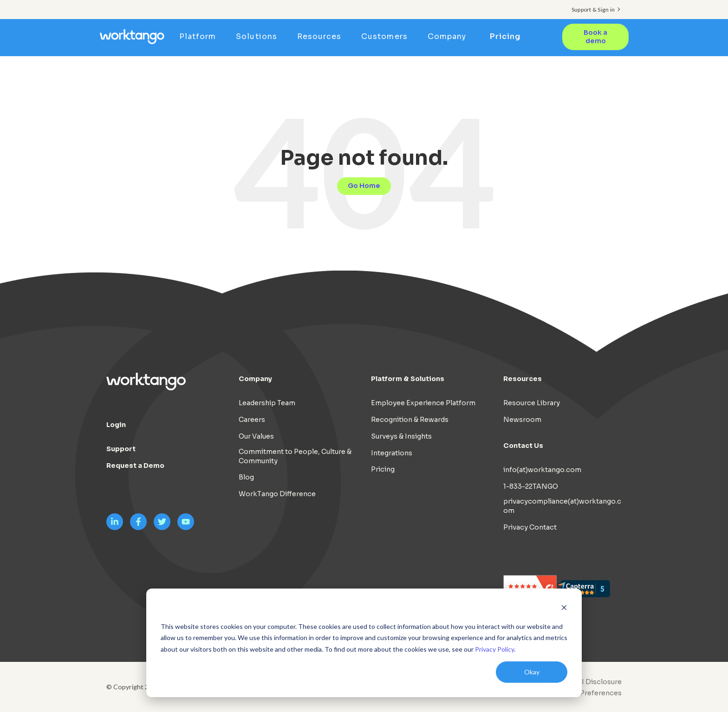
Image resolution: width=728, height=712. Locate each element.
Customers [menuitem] (387, 36)
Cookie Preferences (588, 693)
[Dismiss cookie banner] (564, 609)
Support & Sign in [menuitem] (593, 10)
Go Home (364, 186)
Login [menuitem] (116, 425)
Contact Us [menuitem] (523, 445)
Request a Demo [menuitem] (135, 466)
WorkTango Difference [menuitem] (277, 494)
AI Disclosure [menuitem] (599, 681)
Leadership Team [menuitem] (267, 403)
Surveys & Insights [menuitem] (401, 436)
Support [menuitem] (121, 449)
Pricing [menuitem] (506, 36)
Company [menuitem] (450, 36)
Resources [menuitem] (322, 36)
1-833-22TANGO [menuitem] (531, 486)
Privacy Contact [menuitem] (530, 527)
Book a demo (595, 37)
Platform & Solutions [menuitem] (408, 379)
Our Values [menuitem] (256, 436)
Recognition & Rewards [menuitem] (410, 420)
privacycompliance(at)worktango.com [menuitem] (562, 506)
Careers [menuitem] (252, 420)
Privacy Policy (494, 649)
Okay (532, 672)
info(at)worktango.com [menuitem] (542, 469)
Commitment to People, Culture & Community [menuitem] (295, 456)
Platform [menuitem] (201, 36)
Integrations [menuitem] (392, 453)
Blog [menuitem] (246, 477)
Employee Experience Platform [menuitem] (423, 403)
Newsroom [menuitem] (522, 420)
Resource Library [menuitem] (532, 403)
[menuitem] (585, 693)
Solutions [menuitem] (260, 36)
